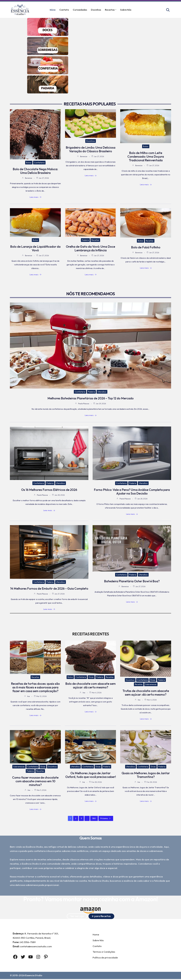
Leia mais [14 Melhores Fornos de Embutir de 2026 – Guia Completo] (49, 609)
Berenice (29, 178)
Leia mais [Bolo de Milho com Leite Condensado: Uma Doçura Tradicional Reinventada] (146, 185)
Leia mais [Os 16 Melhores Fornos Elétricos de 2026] (49, 511)
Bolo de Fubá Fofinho (146, 248)
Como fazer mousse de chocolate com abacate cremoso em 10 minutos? (35, 781)
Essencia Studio (34, 976)
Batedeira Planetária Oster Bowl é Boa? (132, 581)
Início (52, 10)
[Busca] (168, 10)
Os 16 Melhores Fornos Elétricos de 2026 (49, 490)
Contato (64, 10)
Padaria (85, 240)
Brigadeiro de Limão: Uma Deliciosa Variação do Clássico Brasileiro (91, 150)
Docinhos (96, 10)
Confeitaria (39, 163)
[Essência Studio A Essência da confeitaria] (21, 10)
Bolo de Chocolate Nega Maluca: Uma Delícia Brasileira (35, 171)
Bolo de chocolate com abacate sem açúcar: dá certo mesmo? (90, 686)
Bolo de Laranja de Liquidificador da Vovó (35, 249)
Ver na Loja (77, 917)
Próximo (106, 819)
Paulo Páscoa (84, 404)
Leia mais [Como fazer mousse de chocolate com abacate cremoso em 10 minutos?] (36, 810)
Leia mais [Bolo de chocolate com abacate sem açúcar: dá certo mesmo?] (91, 712)
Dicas (91, 677)
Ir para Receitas (101, 917)
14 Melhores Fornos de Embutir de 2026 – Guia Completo (49, 589)
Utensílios (102, 392)
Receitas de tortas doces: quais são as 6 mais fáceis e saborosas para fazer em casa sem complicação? (35, 688)
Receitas (95, 240)
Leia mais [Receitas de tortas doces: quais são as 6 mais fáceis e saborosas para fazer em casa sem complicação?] (36, 716)
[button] (116, 10)
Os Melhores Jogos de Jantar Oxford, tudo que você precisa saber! (91, 775)
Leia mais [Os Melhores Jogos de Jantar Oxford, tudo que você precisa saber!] (91, 801)
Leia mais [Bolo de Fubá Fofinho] (146, 268)
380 (94, 819)
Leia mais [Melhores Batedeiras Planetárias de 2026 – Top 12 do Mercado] (91, 416)
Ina (28, 697)
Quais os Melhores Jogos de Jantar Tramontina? (146, 775)
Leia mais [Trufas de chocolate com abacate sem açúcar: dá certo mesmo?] (146, 719)
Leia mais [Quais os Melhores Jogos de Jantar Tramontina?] (146, 801)
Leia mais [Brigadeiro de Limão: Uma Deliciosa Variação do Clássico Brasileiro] (91, 176)
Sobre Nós (126, 10)
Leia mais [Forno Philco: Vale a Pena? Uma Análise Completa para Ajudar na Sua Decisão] (132, 514)
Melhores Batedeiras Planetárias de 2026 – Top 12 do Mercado (91, 399)
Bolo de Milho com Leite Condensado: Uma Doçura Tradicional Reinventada (146, 157)
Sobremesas (151, 685)
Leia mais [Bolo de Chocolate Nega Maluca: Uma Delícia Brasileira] (36, 197)
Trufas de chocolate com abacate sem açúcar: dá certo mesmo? (146, 693)
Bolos (29, 163)
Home (96, 935)
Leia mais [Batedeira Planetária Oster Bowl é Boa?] (132, 602)
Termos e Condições (104, 953)
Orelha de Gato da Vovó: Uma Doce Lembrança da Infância (90, 249)
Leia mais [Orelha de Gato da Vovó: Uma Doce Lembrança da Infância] (91, 275)
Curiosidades (80, 10)
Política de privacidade (105, 958)
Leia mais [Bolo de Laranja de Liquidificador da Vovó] (36, 275)
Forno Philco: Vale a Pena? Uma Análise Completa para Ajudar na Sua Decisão (132, 492)
